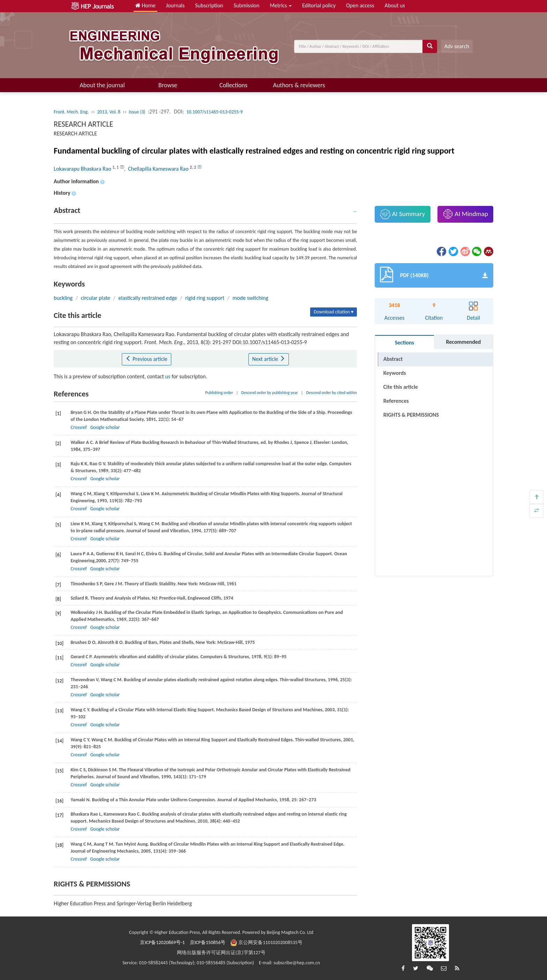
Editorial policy (319, 5)
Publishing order (219, 393)
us (168, 376)
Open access (360, 5)
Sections (404, 343)
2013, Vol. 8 (109, 112)
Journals (175, 5)
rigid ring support (205, 298)
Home (145, 5)
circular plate (96, 298)
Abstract (393, 359)
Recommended (463, 342)
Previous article (146, 359)
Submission (247, 5)
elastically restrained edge (148, 298)
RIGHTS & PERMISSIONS (411, 415)
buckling (63, 298)
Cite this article (401, 387)
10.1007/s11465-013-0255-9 (215, 112)
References (396, 401)
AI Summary (402, 214)
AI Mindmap (465, 214)
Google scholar (105, 427)
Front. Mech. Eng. (71, 112)
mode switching (250, 298)
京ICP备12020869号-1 (162, 942)
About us (395, 5)
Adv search (457, 46)
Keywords (395, 373)
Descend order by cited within (332, 393)
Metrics (281, 5)
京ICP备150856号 (208, 942)
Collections (233, 85)
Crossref (78, 427)
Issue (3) (137, 112)
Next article (269, 359)
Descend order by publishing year (270, 393)
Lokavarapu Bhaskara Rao (83, 169)
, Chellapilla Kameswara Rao (157, 169)
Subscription (209, 5)
